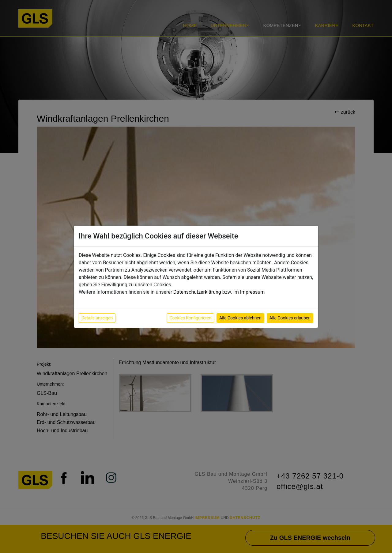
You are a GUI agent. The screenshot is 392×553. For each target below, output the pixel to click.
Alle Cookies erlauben (290, 318)
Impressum (253, 292)
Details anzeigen (97, 318)
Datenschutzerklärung (197, 292)
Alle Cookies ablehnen (240, 318)
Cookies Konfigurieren (190, 318)
